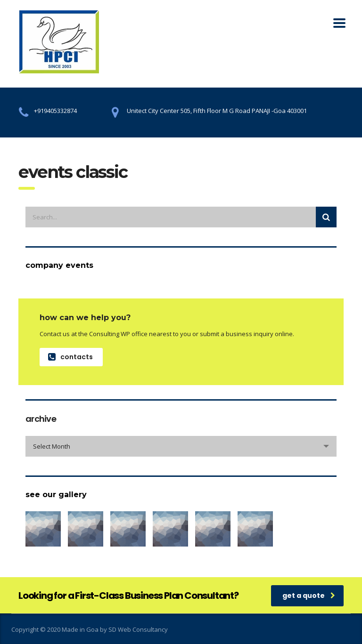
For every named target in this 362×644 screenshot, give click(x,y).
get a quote (309, 596)
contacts (70, 357)
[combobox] (181, 446)
